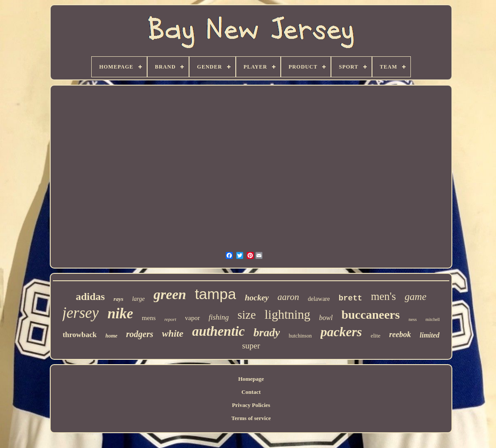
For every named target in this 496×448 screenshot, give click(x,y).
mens (149, 318)
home (111, 336)
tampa (215, 294)
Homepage (251, 379)
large (138, 299)
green (170, 294)
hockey (257, 298)
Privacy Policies (251, 405)
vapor (193, 318)
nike (120, 314)
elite (375, 336)
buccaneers (371, 315)
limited (429, 335)
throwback (79, 335)
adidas (90, 296)
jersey (81, 313)
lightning (288, 314)
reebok (400, 334)
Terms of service (251, 418)
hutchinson (300, 336)
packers (341, 332)
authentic (219, 331)
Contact (251, 392)
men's (384, 296)
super (251, 346)
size (247, 315)
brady (267, 333)
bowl (326, 318)
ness (413, 319)
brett (350, 298)
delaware (319, 299)
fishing (219, 317)
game (416, 297)
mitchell (433, 319)
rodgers (140, 334)
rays (118, 299)
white (173, 333)
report (170, 319)
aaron (288, 297)
